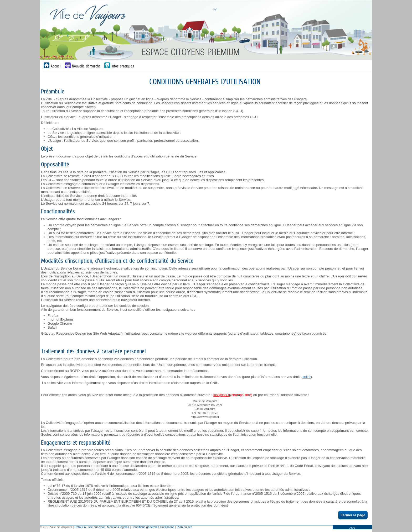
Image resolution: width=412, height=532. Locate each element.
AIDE (352, 528)
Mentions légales (118, 527)
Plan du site (184, 527)
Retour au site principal (90, 527)
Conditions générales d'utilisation (153, 527)
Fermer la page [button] (353, 515)
